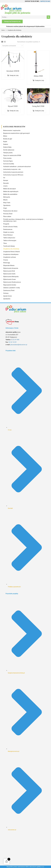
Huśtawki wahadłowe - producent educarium (17, 167)
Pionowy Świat (8, 214)
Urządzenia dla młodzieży (11, 249)
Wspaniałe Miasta (9, 265)
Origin (5, 208)
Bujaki (5, 142)
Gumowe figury (8, 161)
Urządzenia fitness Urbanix (12, 252)
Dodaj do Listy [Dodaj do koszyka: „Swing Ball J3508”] (40, 111)
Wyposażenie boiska (10, 285)
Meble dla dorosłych (10, 189)
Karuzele (6, 183)
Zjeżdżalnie (7, 299)
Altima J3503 (38, 76)
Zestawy (6, 293)
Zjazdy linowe (8, 296)
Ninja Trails (7, 203)
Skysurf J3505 (13, 106)
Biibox (5, 136)
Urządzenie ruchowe (10, 257)
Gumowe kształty (9, 164)
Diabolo (6, 144)
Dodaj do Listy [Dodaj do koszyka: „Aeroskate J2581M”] (14, 75)
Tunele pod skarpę (9, 246)
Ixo (4, 178)
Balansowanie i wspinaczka (12, 130)
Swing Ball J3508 (38, 106)
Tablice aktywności (9, 238)
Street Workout (8, 235)
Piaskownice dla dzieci (10, 211)
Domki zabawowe (9, 150)
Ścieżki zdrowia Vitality (10, 227)
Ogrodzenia (7, 205)
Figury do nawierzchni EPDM (12, 155)
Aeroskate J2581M (13, 71)
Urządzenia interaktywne (11, 254)
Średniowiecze (8, 229)
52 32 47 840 (15, 340)
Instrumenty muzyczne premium (13, 172)
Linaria (5, 186)
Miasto (5, 200)
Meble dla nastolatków (10, 194)
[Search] (48, 17)
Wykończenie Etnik (9, 271)
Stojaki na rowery (9, 232)
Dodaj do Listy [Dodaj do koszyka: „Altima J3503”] (40, 80)
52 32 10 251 (13, 342)
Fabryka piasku (8, 153)
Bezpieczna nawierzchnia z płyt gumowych (17, 133)
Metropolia (7, 197)
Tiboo (5, 243)
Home (3, 30)
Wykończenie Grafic (9, 274)
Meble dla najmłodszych (11, 192)
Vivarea (6, 260)
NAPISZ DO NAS (45, 1)
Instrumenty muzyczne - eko (12, 169)
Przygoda (6, 224)
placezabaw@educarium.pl (19, 345)
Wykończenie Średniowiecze (12, 282)
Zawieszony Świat (9, 290)
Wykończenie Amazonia (11, 268)
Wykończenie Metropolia (11, 277)
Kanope (6, 180)
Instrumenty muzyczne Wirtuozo (13, 175)
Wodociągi (7, 263)
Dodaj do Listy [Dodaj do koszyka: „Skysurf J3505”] (14, 111)
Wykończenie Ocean (10, 279)
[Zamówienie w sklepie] (13, 46)
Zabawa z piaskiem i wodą (11, 288)
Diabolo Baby (7, 147)
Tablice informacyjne (10, 241)
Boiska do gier (8, 139)
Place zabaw (7, 216)
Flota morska (7, 158)
